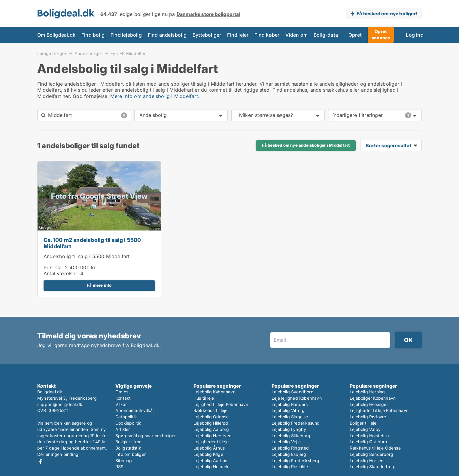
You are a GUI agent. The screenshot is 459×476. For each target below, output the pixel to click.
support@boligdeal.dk (60, 404)
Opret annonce (381, 35)
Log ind (415, 35)
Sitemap (124, 461)
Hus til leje (204, 398)
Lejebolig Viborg (288, 410)
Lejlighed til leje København (221, 404)
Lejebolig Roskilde (290, 467)
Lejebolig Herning (367, 392)
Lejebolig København (214, 392)
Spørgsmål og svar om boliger (146, 436)
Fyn (114, 53)
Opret (355, 35)
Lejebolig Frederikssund (296, 423)
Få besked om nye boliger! (387, 14)
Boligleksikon (129, 442)
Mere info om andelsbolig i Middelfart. (155, 96)
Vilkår (121, 404)
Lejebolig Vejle (286, 442)
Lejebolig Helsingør (369, 404)
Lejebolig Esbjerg (289, 454)
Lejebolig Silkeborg (291, 436)
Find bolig (93, 35)
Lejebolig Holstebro (369, 436)
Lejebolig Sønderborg (371, 454)
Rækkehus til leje (210, 410)
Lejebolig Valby (365, 429)
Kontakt (123, 398)
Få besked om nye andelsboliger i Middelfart (306, 145)
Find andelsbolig (167, 35)
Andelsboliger (88, 53)
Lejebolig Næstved (213, 436)
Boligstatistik (128, 448)
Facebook (41, 461)
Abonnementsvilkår (135, 410)
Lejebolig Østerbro (368, 442)
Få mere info (99, 285)
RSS (120, 467)
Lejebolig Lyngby (289, 429)
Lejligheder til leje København (379, 410)
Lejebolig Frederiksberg (296, 461)
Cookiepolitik (128, 423)
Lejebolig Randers (290, 404)
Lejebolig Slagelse (290, 417)
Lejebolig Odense (211, 417)
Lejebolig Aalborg (211, 429)
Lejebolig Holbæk (211, 467)
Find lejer (238, 35)
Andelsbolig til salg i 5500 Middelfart (87, 256)
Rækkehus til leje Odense (375, 448)
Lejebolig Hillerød (211, 423)
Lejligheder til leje (211, 442)
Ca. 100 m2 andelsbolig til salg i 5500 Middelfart (92, 243)
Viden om (296, 35)
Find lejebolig (126, 35)
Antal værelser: (61, 273)
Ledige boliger (52, 53)
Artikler (123, 429)
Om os (122, 392)
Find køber (267, 35)
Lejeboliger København (373, 398)
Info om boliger (131, 454)
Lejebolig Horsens (368, 461)
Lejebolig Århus (209, 448)
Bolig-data (326, 35)
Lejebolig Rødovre (368, 417)
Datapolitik (126, 417)
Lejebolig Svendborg (293, 392)
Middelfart (137, 53)
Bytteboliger (207, 35)
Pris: (49, 267)
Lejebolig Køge (208, 454)
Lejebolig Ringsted (290, 448)
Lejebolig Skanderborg (373, 467)
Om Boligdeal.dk (56, 35)
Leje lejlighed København (297, 398)
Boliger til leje (363, 423)
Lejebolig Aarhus (210, 461)
